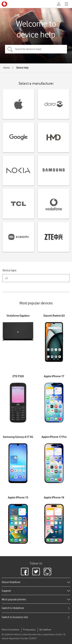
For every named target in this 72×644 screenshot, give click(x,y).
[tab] (36, 608)
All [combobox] (7, 278)
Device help (22, 68)
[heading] (36, 582)
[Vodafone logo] (4, 4)
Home (6, 68)
